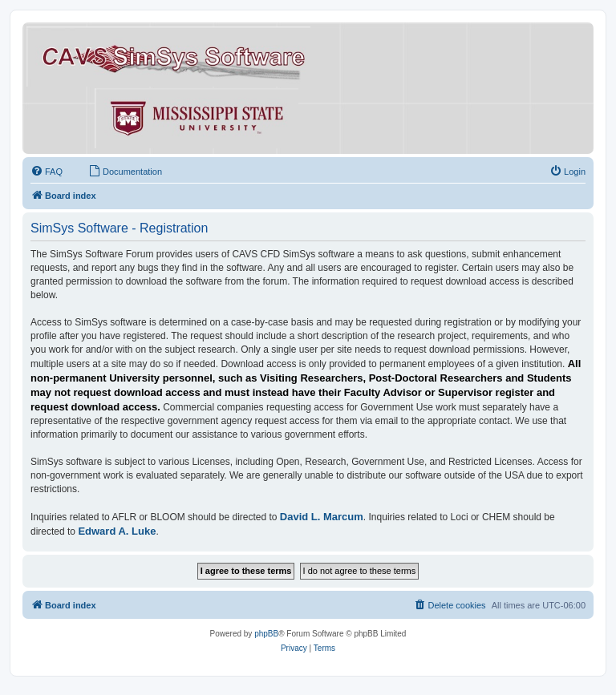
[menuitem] (47, 172)
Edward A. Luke (117, 531)
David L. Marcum (322, 517)
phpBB (266, 634)
